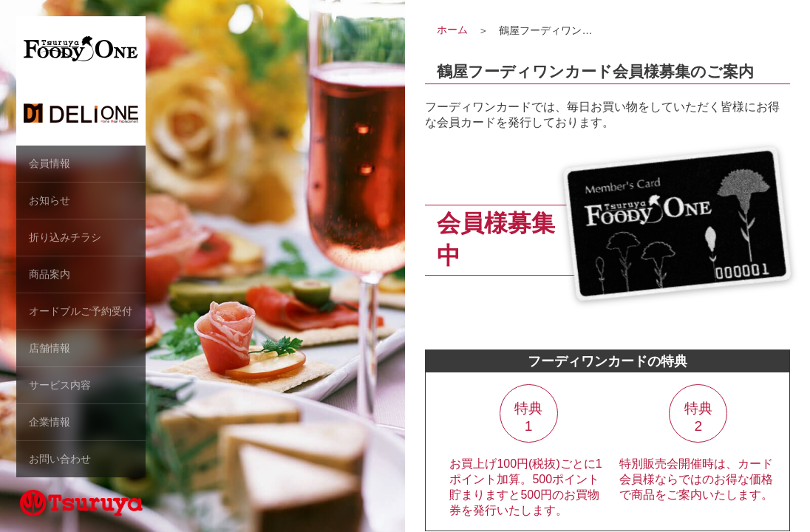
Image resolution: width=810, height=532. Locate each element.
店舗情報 (50, 348)
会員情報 (50, 163)
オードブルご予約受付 (81, 311)
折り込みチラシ (65, 237)
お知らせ (50, 200)
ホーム (452, 30)
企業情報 (50, 422)
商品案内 (50, 274)
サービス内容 (60, 385)
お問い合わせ (60, 459)
